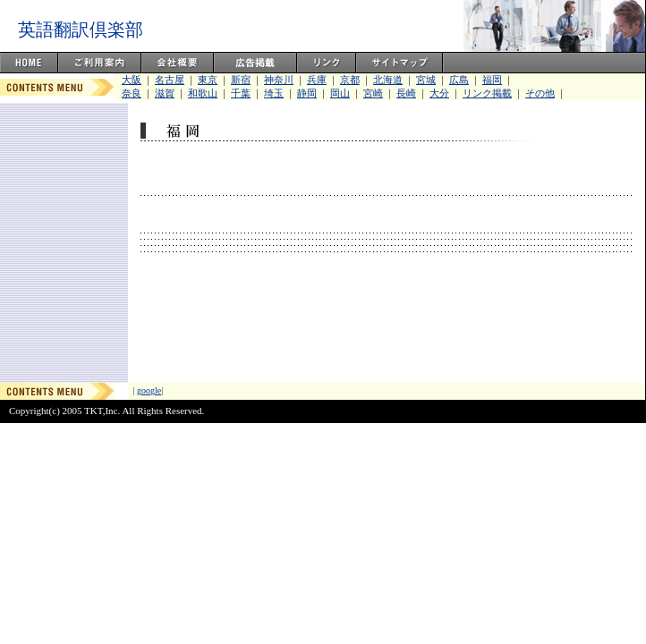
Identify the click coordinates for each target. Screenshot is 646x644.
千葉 (241, 93)
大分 (439, 93)
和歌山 (203, 93)
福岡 (492, 80)
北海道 (388, 80)
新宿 (241, 80)
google (149, 390)
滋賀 (165, 93)
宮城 (426, 80)
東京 (208, 80)
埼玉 (274, 93)
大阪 (132, 80)
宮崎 (373, 93)
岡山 (340, 93)
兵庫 (317, 80)
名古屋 (170, 80)
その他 (540, 93)
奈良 (132, 93)
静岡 (307, 93)
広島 (459, 80)
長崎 (406, 93)
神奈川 (279, 80)
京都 (350, 80)
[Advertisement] (386, 327)
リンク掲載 (487, 93)
